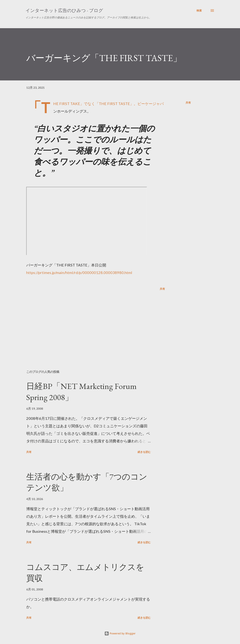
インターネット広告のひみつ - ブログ (64, 10)
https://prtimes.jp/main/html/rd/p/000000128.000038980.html (79, 272)
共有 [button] (188, 103)
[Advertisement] (90, 323)
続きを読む (144, 452)
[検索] (199, 11)
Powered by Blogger (120, 633)
